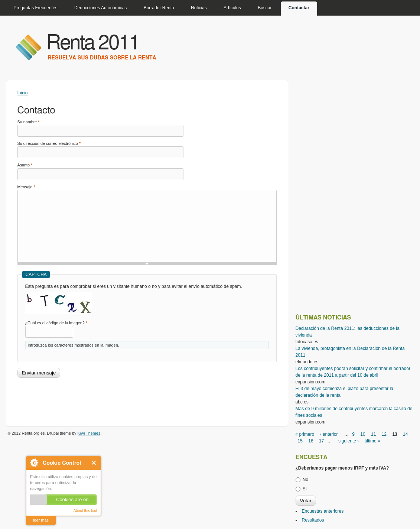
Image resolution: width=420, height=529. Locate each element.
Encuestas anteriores (323, 511)
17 (321, 441)
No (305, 480)
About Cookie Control (34, 463)
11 (373, 434)
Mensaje (26, 187)
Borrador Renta (159, 8)
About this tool (85, 511)
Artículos (232, 8)
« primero (305, 434)
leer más (41, 520)
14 (405, 434)
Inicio (23, 93)
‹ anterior (329, 434)
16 (311, 441)
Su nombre (29, 122)
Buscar (265, 8)
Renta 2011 (93, 43)
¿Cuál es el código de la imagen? (56, 323)
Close (94, 463)
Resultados (313, 520)
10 (363, 434)
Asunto (25, 165)
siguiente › (349, 441)
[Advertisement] (153, 398)
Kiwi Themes (89, 433)
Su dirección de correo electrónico (49, 143)
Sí (305, 489)
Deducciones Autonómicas (100, 8)
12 (384, 434)
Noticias (199, 8)
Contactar (299, 8)
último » (372, 441)
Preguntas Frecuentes (36, 8)
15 (300, 441)
